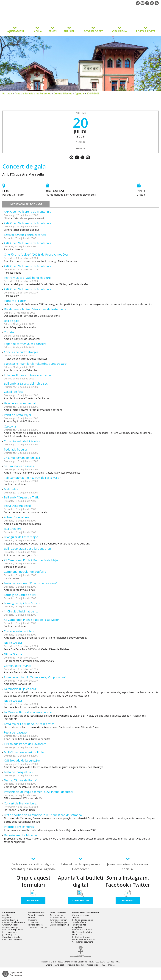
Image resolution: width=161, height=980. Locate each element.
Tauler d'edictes (79, 925)
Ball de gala (12, 321)
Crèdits (49, 965)
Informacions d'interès (19, 827)
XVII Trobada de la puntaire (22, 760)
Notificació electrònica (82, 932)
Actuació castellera (16, 517)
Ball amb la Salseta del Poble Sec (26, 384)
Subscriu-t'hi (80, 900)
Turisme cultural (57, 915)
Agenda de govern (10, 920)
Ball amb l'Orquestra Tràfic (22, 497)
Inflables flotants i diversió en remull (28, 375)
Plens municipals (10, 932)
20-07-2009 (93, 93)
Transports (33, 920)
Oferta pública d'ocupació (83, 939)
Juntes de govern (10, 934)
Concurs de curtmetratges (21, 352)
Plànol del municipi (36, 915)
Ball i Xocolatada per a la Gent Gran (27, 549)
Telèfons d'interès (36, 925)
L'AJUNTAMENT (15, 31)
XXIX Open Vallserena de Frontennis (28, 212)
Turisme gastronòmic (59, 920)
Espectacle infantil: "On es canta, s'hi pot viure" (35, 677)
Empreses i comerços (37, 927)
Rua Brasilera (13, 529)
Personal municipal (11, 927)
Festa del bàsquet (16, 732)
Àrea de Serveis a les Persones (33, 93)
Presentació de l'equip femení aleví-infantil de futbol (39, 792)
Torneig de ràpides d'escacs (22, 603)
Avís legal (60, 965)
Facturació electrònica (82, 930)
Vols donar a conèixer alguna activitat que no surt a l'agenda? (33, 867)
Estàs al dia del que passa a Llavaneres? (81, 867)
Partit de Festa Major (18, 415)
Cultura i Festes (63, 93)
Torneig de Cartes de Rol (20, 595)
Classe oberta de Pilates (20, 631)
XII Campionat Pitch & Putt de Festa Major (31, 560)
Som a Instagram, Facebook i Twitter (128, 881)
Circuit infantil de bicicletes (22, 441)
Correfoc (10, 332)
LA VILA (37, 31)
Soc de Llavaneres (36, 913)
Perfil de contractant (81, 937)
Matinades (11, 489)
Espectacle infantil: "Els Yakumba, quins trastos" (36, 364)
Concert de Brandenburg (20, 803)
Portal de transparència (13, 930)
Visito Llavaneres (58, 913)
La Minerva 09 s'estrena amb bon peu (29, 712)
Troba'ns (128, 900)
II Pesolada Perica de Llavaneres (25, 744)
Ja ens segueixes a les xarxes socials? (128, 867)
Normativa (77, 934)
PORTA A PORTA (146, 31)
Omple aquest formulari (33, 881)
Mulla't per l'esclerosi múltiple (24, 752)
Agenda (79, 93)
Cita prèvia (77, 927)
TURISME (69, 31)
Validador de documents (83, 942)
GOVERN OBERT (93, 31)
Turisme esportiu (57, 917)
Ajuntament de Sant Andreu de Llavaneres (27, 18)
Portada (7, 93)
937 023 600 (98, 962)
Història (31, 917)
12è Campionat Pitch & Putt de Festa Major (32, 478)
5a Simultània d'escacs (19, 466)
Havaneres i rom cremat (20, 403)
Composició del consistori (14, 922)
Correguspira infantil (18, 666)
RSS (103, 965)
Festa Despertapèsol (17, 506)
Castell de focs (14, 392)
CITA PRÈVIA (120, 31)
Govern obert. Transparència (86, 913)
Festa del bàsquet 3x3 (18, 772)
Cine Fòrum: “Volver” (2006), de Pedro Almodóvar (36, 254)
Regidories (7, 917)
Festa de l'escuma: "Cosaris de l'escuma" (31, 583)
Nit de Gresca (13, 643)
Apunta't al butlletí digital (81, 881)
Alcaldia (6, 915)
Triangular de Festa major (21, 537)
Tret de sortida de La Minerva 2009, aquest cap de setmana (43, 815)
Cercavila (10, 426)
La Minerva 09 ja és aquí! (20, 689)
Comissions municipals (12, 939)
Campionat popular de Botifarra (25, 572)
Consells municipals (11, 937)
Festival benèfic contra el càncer (25, 235)
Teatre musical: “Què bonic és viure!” (28, 278)
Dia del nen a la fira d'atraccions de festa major (35, 309)
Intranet (112, 965)
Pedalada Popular (16, 449)
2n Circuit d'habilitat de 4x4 (22, 458)
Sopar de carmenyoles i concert (25, 344)
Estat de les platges (58, 922)
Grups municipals (10, 925)
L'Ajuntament (9, 913)
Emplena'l (33, 900)
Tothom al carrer (15, 301)
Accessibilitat (93, 965)
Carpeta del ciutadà (81, 915)
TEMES (53, 31)
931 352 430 (112, 962)
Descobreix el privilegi (60, 925)
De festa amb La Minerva (20, 835)
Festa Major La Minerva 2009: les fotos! (30, 724)
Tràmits (76, 917)
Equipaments (34, 922)
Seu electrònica (79, 922)
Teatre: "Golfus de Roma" (21, 780)
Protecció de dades (75, 965)
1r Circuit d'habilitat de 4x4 (22, 611)
